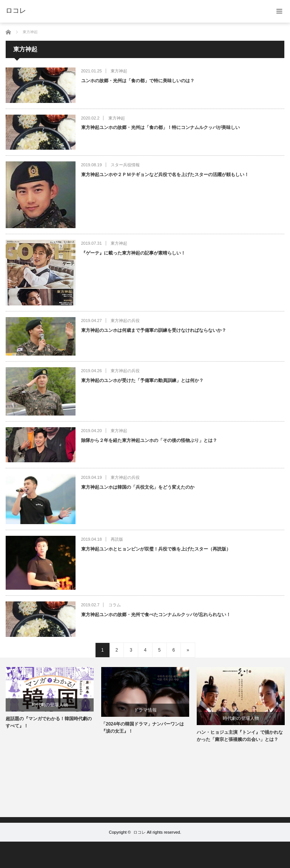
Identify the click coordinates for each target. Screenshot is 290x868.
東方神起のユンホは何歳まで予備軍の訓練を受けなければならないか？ (154, 330)
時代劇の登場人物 (50, 705)
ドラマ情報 (145, 710)
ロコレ (140, 832)
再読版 (117, 539)
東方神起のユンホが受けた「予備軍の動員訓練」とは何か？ (142, 380)
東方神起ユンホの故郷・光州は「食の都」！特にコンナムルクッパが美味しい (160, 127)
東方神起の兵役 (125, 321)
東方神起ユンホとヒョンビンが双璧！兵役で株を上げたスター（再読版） (156, 549)
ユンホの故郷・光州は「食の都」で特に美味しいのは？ (138, 81)
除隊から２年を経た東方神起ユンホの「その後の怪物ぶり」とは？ (149, 440)
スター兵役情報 (125, 165)
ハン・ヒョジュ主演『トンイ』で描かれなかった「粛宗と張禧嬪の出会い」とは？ (240, 736)
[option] (50, 699)
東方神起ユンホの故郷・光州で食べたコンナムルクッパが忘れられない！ (156, 615)
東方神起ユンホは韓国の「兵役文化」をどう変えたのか (138, 487)
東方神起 (119, 71)
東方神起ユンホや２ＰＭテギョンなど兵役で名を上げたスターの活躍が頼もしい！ (165, 175)
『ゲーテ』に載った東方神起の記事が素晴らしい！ (133, 253)
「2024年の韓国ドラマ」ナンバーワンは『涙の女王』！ (143, 728)
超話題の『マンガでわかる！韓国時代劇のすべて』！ (49, 722)
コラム (115, 605)
